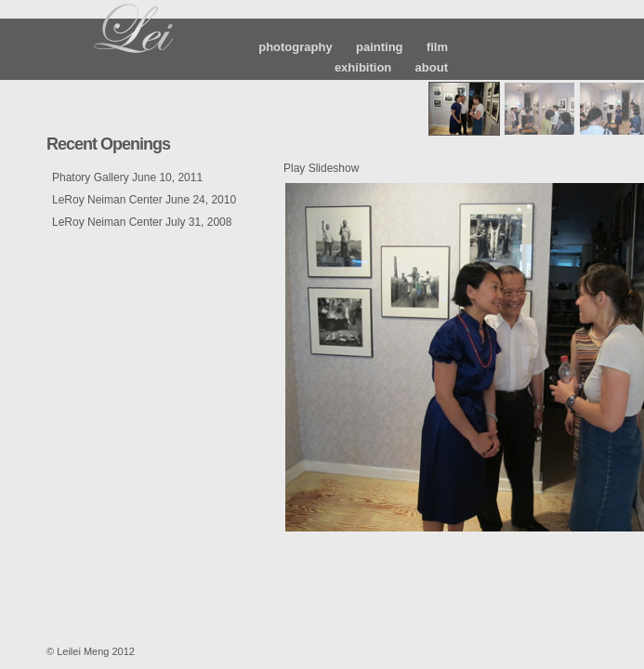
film (437, 47)
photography (295, 47)
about (432, 67)
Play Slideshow (321, 168)
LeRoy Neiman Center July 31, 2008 (142, 222)
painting (380, 47)
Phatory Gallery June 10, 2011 (127, 177)
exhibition (363, 67)
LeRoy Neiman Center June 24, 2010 (144, 200)
